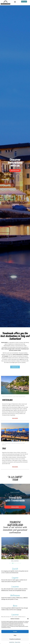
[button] (28, 619)
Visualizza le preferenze (15, 639)
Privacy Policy (18, 642)
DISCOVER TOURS (15, 170)
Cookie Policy (12, 642)
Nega (15, 635)
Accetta (15, 632)
